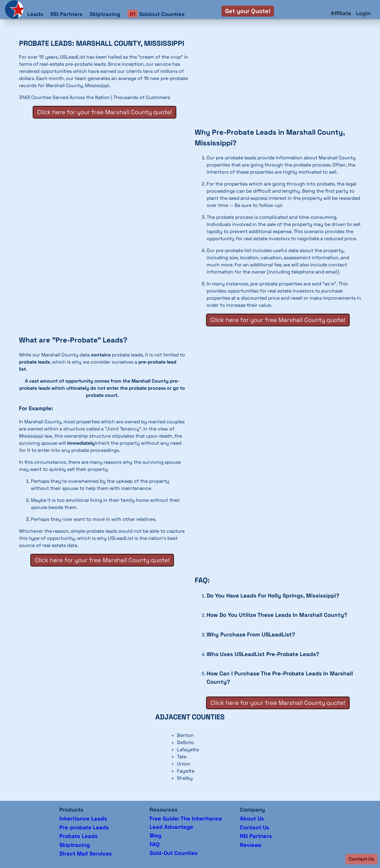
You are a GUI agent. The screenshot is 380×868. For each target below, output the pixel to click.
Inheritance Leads (83, 819)
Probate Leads (79, 836)
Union (184, 764)
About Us (252, 819)
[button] (361, 859)
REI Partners (66, 14)
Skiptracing (105, 14)
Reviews (251, 845)
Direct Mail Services (86, 854)
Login (363, 13)
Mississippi (97, 85)
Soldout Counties (156, 14)
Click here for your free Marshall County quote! (104, 112)
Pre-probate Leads (84, 827)
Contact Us (255, 827)
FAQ (155, 844)
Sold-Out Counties (174, 853)
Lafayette (188, 750)
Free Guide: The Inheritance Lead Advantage (186, 823)
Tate (182, 757)
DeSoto (185, 742)
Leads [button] (35, 14)
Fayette (186, 771)
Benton (185, 735)
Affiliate (341, 13)
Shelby (185, 778)
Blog (156, 835)
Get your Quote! (248, 11)
